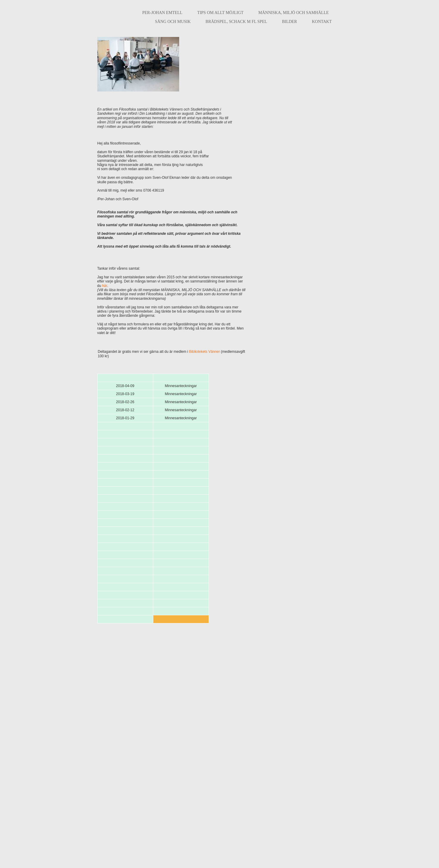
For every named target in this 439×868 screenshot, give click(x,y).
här (105, 286)
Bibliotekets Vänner (204, 352)
